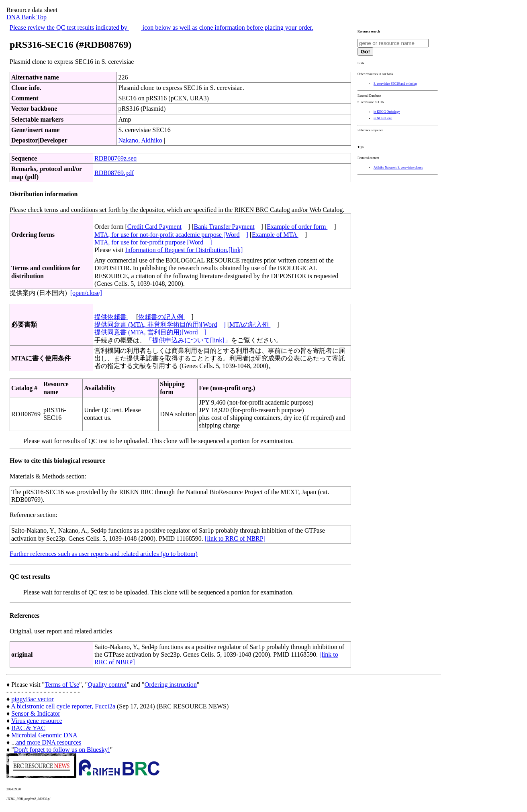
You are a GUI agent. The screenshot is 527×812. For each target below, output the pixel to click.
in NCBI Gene (383, 118)
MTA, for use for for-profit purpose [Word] (153, 242)
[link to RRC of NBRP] (235, 538)
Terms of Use (62, 685)
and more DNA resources (49, 742)
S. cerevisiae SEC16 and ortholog (395, 84)
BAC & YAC (28, 728)
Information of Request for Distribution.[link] (184, 250)
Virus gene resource (37, 721)
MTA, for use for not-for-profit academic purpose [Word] (171, 235)
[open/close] (86, 293)
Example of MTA (275, 235)
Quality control (107, 685)
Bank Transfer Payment (224, 227)
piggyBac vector (32, 699)
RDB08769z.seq (115, 158)
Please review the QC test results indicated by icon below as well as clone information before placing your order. (161, 27)
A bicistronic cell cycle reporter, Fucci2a (63, 706)
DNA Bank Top (27, 17)
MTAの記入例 (250, 325)
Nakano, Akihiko (140, 140)
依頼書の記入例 (161, 317)
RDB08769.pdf (114, 173)
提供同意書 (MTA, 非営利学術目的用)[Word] (160, 325)
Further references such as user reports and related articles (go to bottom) (104, 554)
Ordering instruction (171, 685)
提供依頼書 (111, 317)
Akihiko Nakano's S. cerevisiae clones (398, 168)
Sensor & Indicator (36, 713)
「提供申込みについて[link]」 (188, 340)
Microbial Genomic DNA (44, 735)
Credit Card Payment (154, 227)
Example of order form (297, 227)
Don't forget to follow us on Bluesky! (62, 750)
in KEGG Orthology (387, 112)
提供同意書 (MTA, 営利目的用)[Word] (150, 332)
